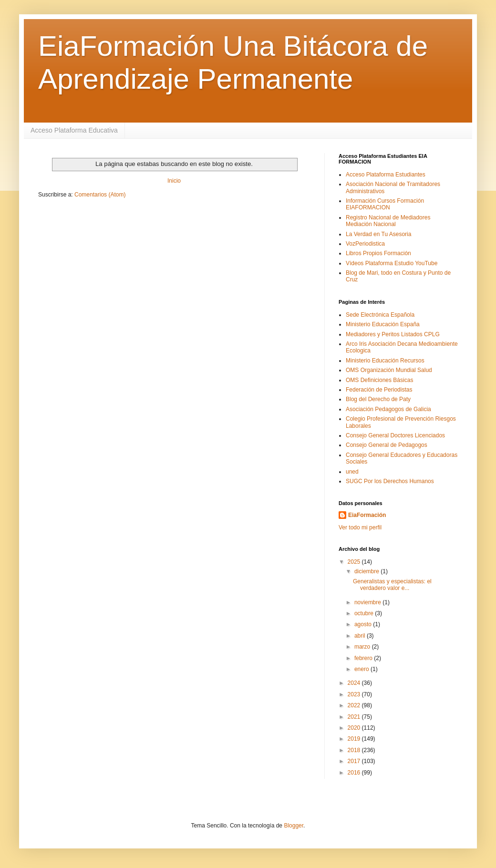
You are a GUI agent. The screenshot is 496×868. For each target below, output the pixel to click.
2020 (355, 728)
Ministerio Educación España (383, 324)
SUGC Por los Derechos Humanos (390, 481)
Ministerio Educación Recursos (385, 361)
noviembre (368, 602)
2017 (355, 761)
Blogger (294, 826)
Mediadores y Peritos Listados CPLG (393, 334)
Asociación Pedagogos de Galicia (388, 409)
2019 (355, 739)
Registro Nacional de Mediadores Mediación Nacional (388, 221)
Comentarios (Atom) (100, 195)
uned (352, 472)
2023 (355, 694)
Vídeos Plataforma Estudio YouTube (392, 263)
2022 (355, 705)
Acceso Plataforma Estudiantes (386, 175)
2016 (355, 773)
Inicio (174, 181)
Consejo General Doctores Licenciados (395, 435)
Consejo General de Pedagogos (387, 445)
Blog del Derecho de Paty (378, 399)
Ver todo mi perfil (360, 527)
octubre (365, 613)
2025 (355, 562)
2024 (355, 683)
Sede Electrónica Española (380, 315)
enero (362, 669)
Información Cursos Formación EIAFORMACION (385, 204)
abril (361, 636)
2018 (355, 750)
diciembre (367, 571)
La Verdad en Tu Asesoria (378, 234)
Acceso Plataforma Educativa (74, 130)
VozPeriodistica (365, 244)
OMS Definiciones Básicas (379, 380)
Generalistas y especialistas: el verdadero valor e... (392, 585)
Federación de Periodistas (379, 390)
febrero (364, 658)
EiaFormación (367, 515)
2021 (355, 717)
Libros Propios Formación (378, 253)
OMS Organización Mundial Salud (389, 370)
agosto (364, 624)
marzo (363, 647)
